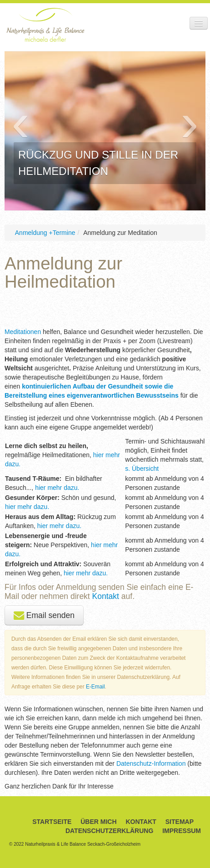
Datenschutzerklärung (109, 831)
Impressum (182, 831)
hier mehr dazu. (56, 488)
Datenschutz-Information (151, 763)
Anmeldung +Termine (45, 233)
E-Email (95, 687)
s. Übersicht (142, 469)
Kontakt (107, 596)
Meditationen (24, 332)
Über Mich (98, 822)
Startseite (52, 822)
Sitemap (180, 822)
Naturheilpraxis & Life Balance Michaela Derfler (45, 25)
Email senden (44, 615)
